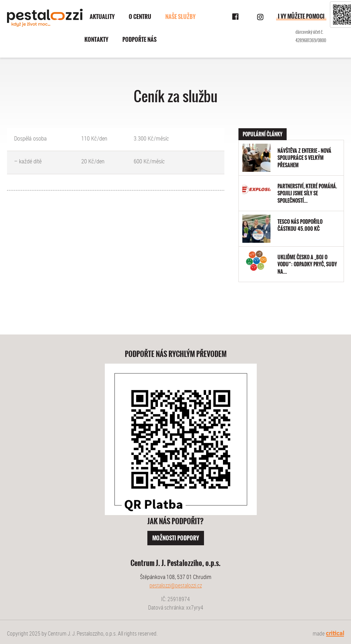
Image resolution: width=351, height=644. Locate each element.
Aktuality (102, 17)
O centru (140, 17)
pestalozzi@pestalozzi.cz (176, 585)
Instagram (260, 17)
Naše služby (180, 17)
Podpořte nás (139, 40)
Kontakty (96, 40)
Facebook (236, 17)
